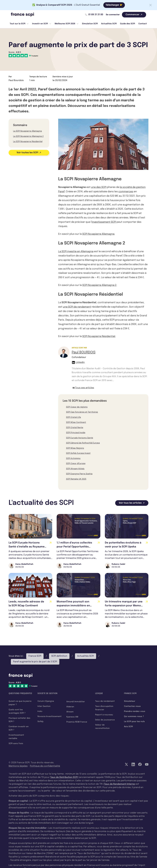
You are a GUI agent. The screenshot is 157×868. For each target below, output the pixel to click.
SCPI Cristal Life (73, 417)
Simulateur (130, 701)
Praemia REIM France (77, 722)
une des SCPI (99, 187)
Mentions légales (18, 766)
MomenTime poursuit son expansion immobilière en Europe (73, 606)
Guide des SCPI (128, 24)
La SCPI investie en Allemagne (76, 252)
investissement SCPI (104, 222)
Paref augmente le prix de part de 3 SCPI (35, 662)
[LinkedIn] (133, 764)
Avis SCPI (128, 727)
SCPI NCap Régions (75, 448)
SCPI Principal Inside (76, 433)
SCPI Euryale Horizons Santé (80, 438)
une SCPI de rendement (77, 307)
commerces (126, 192)
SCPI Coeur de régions (77, 407)
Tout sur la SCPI (19, 24)
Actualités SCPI (109, 24)
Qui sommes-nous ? (134, 716)
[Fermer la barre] (151, 5)
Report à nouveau (104, 715)
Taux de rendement (105, 701)
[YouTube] (147, 764)
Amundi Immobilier (76, 702)
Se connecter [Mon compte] (113, 15)
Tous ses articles (83, 388)
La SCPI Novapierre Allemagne (27, 131)
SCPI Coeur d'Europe (76, 464)
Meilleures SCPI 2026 (67, 24)
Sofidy (40, 722)
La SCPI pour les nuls (134, 722)
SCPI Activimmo (73, 458)
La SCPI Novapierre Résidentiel (28, 142)
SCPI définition (59, 656)
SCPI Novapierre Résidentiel (99, 336)
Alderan (70, 707)
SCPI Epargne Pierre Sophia (79, 474)
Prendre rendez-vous (135, 711)
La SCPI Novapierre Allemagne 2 (28, 136)
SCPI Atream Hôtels (75, 469)
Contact (143, 24)
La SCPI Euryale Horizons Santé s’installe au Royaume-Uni (27, 547)
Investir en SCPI (42, 24)
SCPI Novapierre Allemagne (98, 234)
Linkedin (78, 362)
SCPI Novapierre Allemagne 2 (99, 285)
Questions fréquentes (20, 693)
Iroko (40, 711)
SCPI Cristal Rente (75, 428)
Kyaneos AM (72, 717)
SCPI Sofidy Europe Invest (78, 453)
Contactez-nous (132, 706)
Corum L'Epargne (46, 701)
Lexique (99, 693)
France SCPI (35, 656)
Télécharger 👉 (114, 5)
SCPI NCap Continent (76, 422)
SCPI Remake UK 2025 (76, 479)
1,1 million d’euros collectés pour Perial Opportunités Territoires (74, 547)
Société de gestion (47, 693)
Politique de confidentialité (45, 766)
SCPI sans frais (16, 744)
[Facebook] (140, 764)
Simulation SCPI (90, 24)
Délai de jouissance (105, 720)
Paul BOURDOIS (84, 352)
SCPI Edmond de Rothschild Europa (83, 443)
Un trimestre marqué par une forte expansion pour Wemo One (124, 606)
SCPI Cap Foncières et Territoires (82, 412)
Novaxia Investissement (49, 716)
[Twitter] (126, 764)
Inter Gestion (44, 706)
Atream (70, 712)
